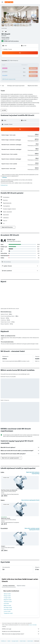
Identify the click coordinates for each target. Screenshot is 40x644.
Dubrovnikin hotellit (8, 609)
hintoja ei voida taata (33, 625)
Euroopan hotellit (15, 641)
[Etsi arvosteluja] (21, 262)
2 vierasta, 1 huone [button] (7, 49)
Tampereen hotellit (8, 602)
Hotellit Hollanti (23, 641)
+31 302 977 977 (5, 39)
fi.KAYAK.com (3, 641)
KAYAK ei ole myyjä (21, 629)
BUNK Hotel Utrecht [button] (6, 518)
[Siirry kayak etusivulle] (9, 2)
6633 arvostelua (15, 41)
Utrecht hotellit (30, 641)
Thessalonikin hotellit (8, 613)
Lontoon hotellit (7, 611)
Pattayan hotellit (7, 596)
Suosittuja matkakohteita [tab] (9, 586)
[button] (2, 2)
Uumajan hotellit (7, 598)
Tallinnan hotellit (7, 594)
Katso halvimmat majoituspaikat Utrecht (30, 500)
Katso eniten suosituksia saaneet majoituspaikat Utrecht (32, 529)
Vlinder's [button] (3, 546)
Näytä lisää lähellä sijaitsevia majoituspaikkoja (33, 473)
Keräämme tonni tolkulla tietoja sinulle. (21, 631)
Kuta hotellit (6, 604)
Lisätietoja (4, 177)
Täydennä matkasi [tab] (21, 586)
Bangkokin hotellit (8, 600)
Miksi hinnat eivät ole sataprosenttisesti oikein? (21, 634)
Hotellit (9, 641)
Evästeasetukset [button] (4, 185)
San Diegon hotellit (8, 607)
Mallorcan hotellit (7, 605)
